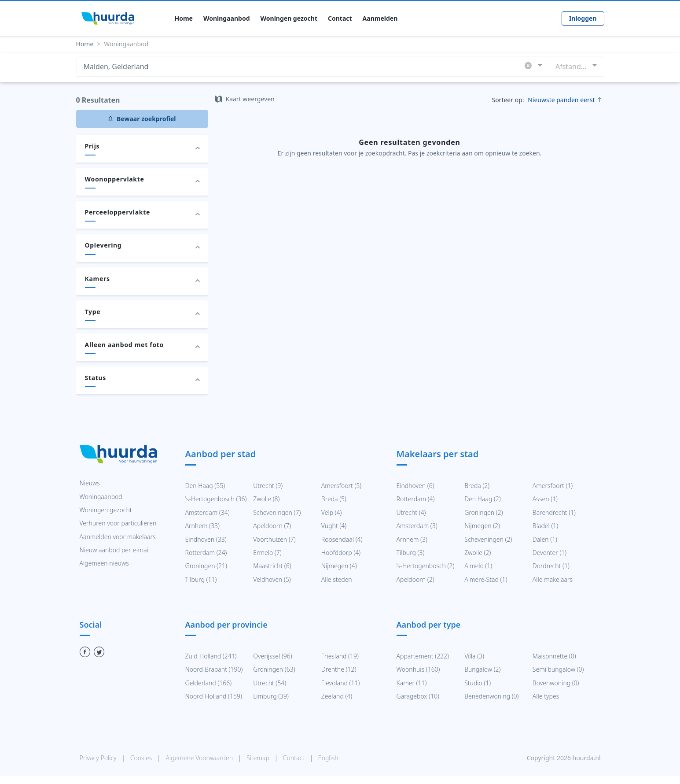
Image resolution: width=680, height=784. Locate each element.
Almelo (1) (478, 566)
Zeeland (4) (337, 696)
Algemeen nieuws (104, 563)
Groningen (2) (483, 512)
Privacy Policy (99, 758)
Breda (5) (334, 499)
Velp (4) (332, 512)
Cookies (142, 758)
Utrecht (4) (411, 512)
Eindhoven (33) (206, 539)
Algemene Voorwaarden (200, 758)
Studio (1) (478, 683)
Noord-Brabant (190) (214, 669)
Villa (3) (474, 656)
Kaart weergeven (245, 99)
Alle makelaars (553, 579)
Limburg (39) (271, 696)
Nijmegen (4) (339, 566)
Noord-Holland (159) (214, 696)
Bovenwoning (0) (556, 683)
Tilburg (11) (201, 579)
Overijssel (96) (273, 656)
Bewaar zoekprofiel (142, 119)
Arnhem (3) (412, 539)
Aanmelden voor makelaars (118, 537)
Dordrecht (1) (551, 566)
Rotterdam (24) (206, 553)
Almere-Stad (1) (486, 579)
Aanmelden (380, 18)
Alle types (546, 696)
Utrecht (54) (270, 683)
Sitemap (259, 758)
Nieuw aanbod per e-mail (115, 550)
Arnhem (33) (202, 526)
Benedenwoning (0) (491, 696)
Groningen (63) (274, 669)
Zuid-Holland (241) (211, 656)
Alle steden (337, 579)
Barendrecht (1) (554, 512)
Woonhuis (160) (418, 669)
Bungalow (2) (482, 669)
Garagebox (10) (418, 696)
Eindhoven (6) (415, 486)
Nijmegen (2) (482, 526)
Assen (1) (545, 499)
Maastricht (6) (272, 566)
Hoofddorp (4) (341, 553)
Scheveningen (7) (277, 512)
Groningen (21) (206, 566)
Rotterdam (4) (416, 499)
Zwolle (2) (478, 553)
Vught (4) (334, 526)
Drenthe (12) (339, 669)
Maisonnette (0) (554, 656)
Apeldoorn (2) (415, 579)
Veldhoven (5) (272, 579)
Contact (340, 18)
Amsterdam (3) (417, 526)
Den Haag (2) (483, 499)
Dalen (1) (545, 539)
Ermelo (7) (267, 553)
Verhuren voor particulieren (118, 523)
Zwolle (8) (266, 499)
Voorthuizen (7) (274, 539)
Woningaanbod (227, 18)
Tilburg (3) (411, 553)
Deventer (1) (550, 553)
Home (184, 18)
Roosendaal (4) (342, 539)
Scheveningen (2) (488, 539)
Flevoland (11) (340, 683)
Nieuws (90, 483)
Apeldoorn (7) (272, 526)
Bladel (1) (545, 526)
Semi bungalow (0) (558, 669)
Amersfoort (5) (341, 486)
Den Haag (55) (205, 486)
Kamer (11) (412, 683)
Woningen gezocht (289, 18)
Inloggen (583, 18)
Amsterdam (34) (208, 512)
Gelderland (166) (209, 683)
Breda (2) (477, 486)
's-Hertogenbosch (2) (426, 566)
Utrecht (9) (268, 486)
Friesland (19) (340, 656)
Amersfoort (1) (553, 486)
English (328, 758)
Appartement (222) (423, 656)
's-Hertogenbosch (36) (216, 499)
